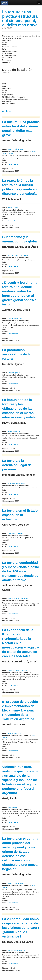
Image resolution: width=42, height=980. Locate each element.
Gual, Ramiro (12, 807)
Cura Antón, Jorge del (15, 533)
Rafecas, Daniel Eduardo (16, 951)
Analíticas (7, 111)
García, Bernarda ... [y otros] (17, 670)
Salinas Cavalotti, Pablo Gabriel (18, 599)
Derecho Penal (13, 164)
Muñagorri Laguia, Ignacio (17, 484)
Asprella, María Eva (14, 733)
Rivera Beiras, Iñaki (14, 431)
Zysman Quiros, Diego (15, 319)
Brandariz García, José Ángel (18, 256)
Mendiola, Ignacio (14, 373)
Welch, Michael (13, 208)
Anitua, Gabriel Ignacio (15, 149)
